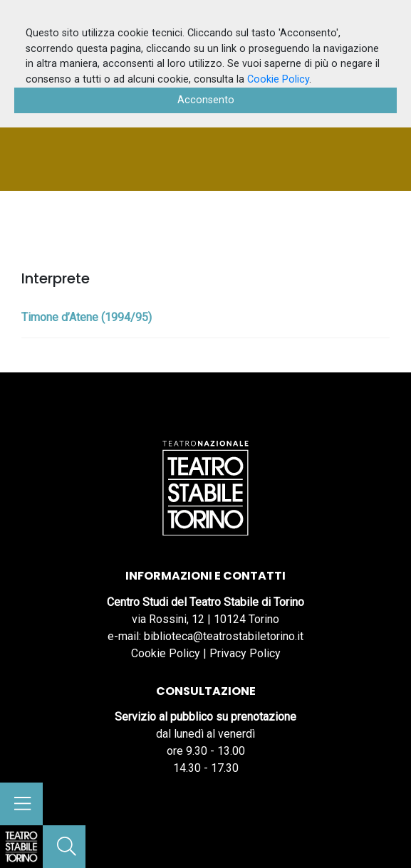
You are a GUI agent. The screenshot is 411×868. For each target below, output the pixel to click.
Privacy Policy (245, 653)
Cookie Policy (166, 653)
